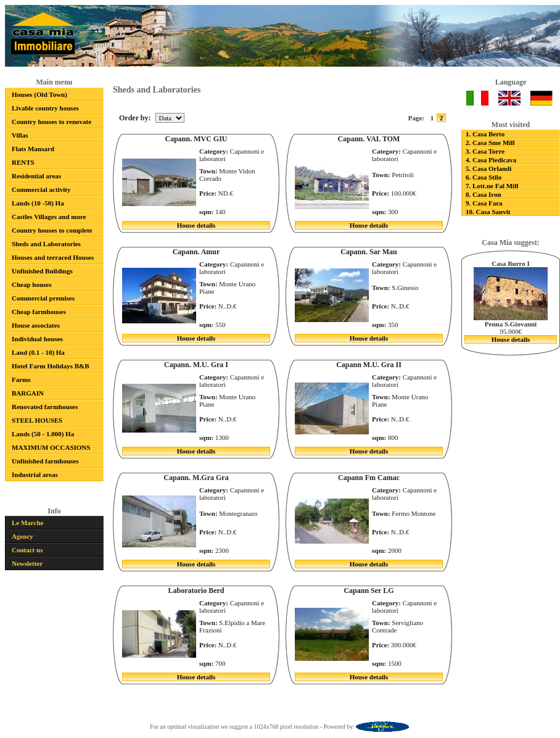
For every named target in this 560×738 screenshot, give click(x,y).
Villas (20, 135)
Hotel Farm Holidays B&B (51, 366)
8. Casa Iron (484, 194)
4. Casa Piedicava (491, 160)
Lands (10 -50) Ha (38, 203)
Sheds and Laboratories (46, 244)
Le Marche (27, 523)
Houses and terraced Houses (53, 257)
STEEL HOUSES (37, 420)
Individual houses (37, 339)
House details (196, 225)
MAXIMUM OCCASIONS (51, 447)
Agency (23, 536)
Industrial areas (35, 475)
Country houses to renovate (51, 122)
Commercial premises (43, 298)
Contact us (27, 550)
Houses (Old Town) (39, 94)
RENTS (23, 162)
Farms (21, 379)
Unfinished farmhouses (45, 461)
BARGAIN (28, 393)
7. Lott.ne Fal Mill (492, 186)
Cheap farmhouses (39, 312)
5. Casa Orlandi (488, 168)
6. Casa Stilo (484, 177)
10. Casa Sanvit (488, 212)
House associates (36, 325)
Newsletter (27, 563)
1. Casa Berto (485, 134)
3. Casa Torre (485, 151)
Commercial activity (41, 189)
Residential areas (36, 176)
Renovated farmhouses (45, 407)
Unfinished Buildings (42, 271)
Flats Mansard (33, 149)
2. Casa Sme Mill (490, 143)
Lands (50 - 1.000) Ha (43, 434)
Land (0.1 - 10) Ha (38, 352)
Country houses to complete (52, 230)
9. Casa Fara (484, 203)
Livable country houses (45, 108)
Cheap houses (32, 284)
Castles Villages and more (49, 217)
